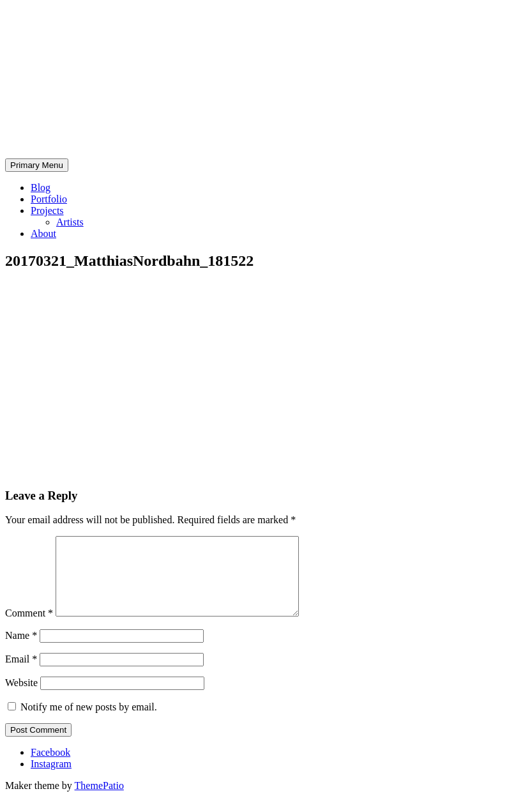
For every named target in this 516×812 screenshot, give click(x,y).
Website (21, 698)
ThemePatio (99, 801)
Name (21, 651)
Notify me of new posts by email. (89, 722)
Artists (70, 222)
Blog (41, 188)
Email (21, 674)
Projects (47, 211)
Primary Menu (37, 165)
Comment (29, 628)
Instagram (51, 779)
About (43, 234)
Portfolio (49, 199)
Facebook (50, 768)
